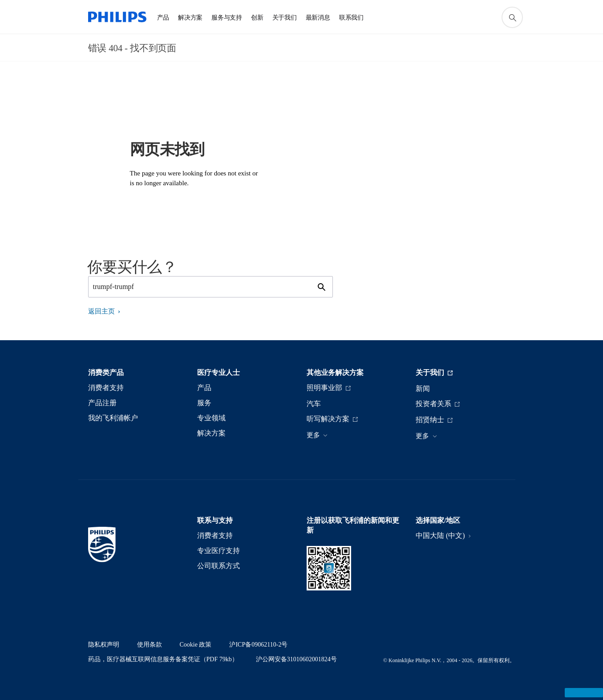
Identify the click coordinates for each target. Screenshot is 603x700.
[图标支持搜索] (512, 17)
